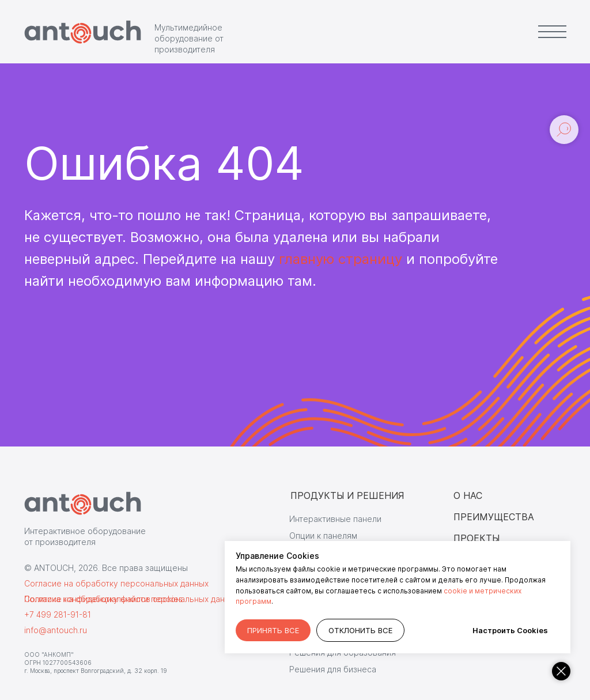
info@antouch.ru (56, 630)
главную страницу (341, 259)
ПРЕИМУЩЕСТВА (494, 517)
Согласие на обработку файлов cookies (103, 599)
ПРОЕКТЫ (476, 538)
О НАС (468, 495)
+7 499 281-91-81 (58, 614)
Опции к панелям (323, 536)
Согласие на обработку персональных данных (116, 583)
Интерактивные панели (335, 519)
